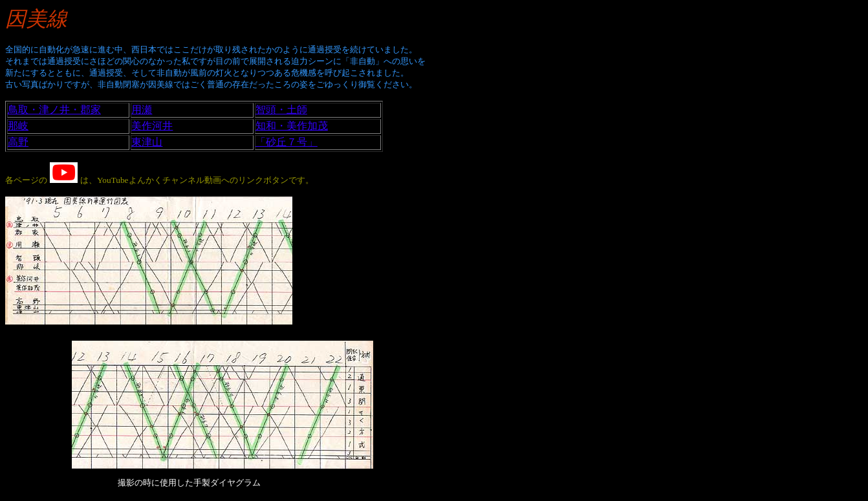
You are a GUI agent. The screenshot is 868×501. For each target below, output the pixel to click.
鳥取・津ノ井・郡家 (54, 110)
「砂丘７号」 (287, 142)
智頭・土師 (281, 110)
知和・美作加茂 (292, 126)
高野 (18, 142)
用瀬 (142, 110)
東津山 (147, 142)
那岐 (18, 126)
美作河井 (152, 126)
